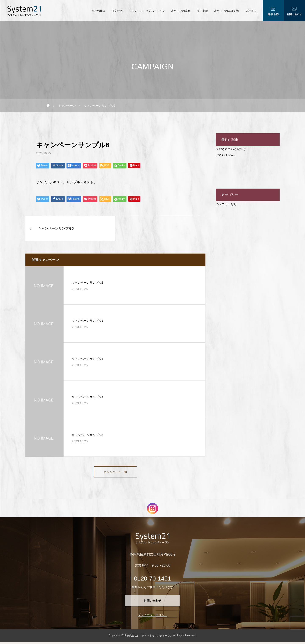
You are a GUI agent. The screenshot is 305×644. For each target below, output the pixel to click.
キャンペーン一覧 (115, 473)
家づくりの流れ (181, 11)
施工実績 (202, 11)
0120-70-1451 (152, 581)
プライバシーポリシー (152, 617)
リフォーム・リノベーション (147, 11)
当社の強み (98, 11)
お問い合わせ (152, 603)
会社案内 (251, 11)
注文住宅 (117, 11)
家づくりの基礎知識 (227, 11)
